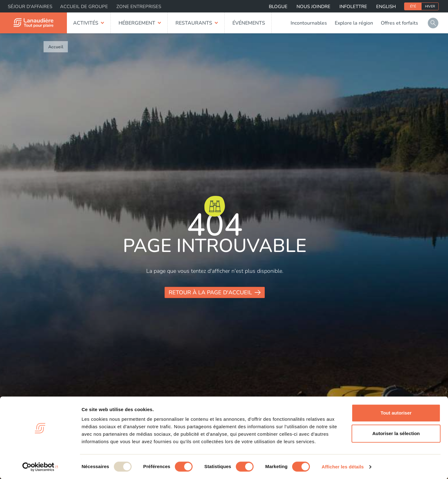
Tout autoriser (396, 413)
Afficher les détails (343, 467)
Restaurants (194, 23)
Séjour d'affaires (30, 7)
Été (413, 6)
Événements (249, 23)
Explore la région (354, 23)
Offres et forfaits (399, 23)
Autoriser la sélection (396, 433)
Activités (86, 23)
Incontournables (309, 23)
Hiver (430, 6)
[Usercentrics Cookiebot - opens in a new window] (40, 467)
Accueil (56, 47)
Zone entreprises (139, 7)
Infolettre (353, 7)
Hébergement (137, 23)
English (386, 7)
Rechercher (433, 23)
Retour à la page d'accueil (210, 292)
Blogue (278, 7)
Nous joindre (313, 7)
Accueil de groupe (84, 7)
